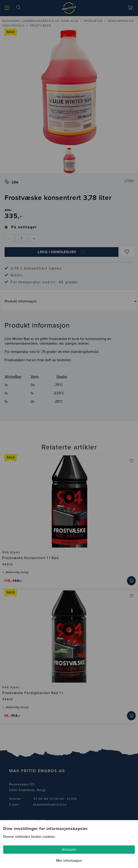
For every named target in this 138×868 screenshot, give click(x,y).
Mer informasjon (69, 861)
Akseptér (69, 850)
